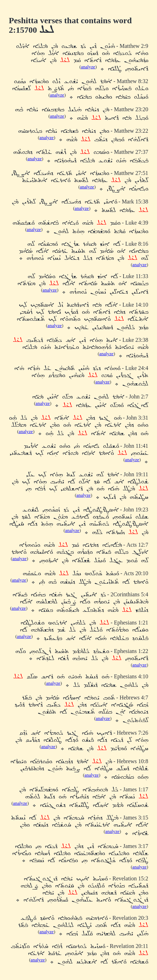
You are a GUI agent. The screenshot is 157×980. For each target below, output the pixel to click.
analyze (88, 67)
